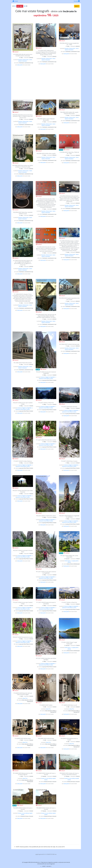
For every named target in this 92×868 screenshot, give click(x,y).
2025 (76, 6)
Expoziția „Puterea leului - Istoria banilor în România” (25, 60)
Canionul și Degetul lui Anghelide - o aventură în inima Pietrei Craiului (47, 378)
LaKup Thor (25, 698)
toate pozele (20, 65)
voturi (15, 52)
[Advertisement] (46, 83)
